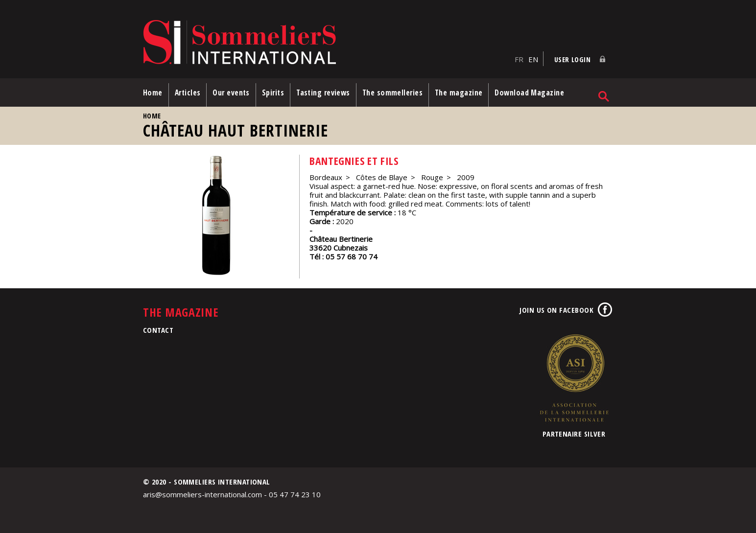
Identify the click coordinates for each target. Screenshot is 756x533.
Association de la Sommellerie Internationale (574, 378)
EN (533, 59)
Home (153, 93)
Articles (188, 93)
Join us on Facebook (556, 310)
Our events (231, 93)
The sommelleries (392, 93)
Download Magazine (529, 93)
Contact (158, 330)
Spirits (273, 93)
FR (519, 59)
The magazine (459, 93)
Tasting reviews (323, 93)
